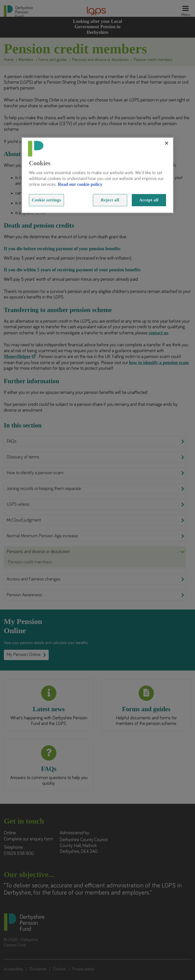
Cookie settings (46, 200)
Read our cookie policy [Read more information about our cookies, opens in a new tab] (80, 184)
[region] (97, 175)
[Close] (167, 143)
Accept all (149, 200)
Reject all (110, 200)
